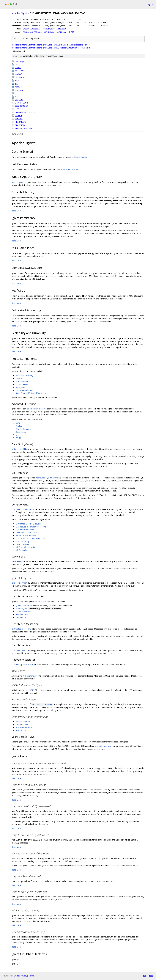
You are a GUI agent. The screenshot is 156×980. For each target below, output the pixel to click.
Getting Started (80, 157)
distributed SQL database (47, 478)
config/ (18, 68)
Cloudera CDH (22, 724)
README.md (21, 122)
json (151, 976)
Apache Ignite (18, 182)
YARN (18, 438)
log (78, 19)
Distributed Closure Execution (29, 524)
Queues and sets (23, 606)
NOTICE (18, 116)
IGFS (32, 690)
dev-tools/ (19, 71)
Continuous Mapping (25, 530)
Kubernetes (21, 432)
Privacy (24, 976)
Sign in (150, 4)
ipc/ (16, 83)
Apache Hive (21, 730)
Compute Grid (22, 384)
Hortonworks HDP (24, 727)
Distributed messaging (21, 629)
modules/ (19, 87)
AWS (18, 423)
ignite (26, 13)
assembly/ (19, 61)
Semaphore (21, 617)
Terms (31, 976)
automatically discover (36, 409)
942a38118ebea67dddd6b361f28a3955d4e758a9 (45, 29)
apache (16, 13)
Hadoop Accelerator (24, 390)
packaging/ (20, 90)
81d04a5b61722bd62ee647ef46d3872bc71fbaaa (45, 32)
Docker (19, 426)
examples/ (19, 77)
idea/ (17, 80)
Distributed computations (23, 509)
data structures (40, 601)
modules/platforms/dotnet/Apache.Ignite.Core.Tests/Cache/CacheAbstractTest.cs (47, 45)
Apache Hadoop (23, 722)
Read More (16, 211)
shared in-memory (103, 746)
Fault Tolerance (22, 544)
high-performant (30, 676)
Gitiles (16, 976)
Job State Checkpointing (26, 547)
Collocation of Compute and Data (30, 538)
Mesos (19, 435)
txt (145, 976)
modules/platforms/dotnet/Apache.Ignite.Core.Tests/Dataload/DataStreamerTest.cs (49, 48)
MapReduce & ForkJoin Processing (31, 527)
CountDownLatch (23, 612)
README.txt (20, 125)
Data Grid (20, 378)
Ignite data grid (18, 449)
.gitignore (19, 99)
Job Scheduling (22, 550)
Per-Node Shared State (26, 535)
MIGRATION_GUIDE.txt (25, 112)
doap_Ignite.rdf (21, 106)
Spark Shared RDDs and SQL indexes (32, 393)
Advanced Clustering (25, 376)
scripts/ (18, 96)
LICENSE (19, 109)
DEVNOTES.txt (21, 103)
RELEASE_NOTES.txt (24, 128)
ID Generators (22, 615)
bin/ (17, 64)
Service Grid (21, 387)
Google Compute (23, 429)
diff (71, 32)
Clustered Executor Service (27, 533)
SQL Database (22, 381)
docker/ (18, 74)
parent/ (18, 93)
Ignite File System (19, 583)
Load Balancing (22, 541)
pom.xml (19, 119)
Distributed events (20, 650)
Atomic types (21, 609)
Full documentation (69, 170)
